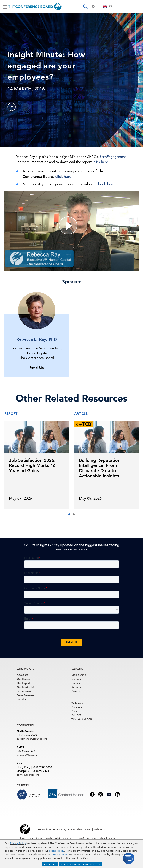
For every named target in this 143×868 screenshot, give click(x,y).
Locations (22, 699)
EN (108, 6)
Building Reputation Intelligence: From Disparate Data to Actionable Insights (100, 468)
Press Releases (25, 695)
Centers (76, 679)
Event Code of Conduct (80, 829)
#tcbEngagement (113, 157)
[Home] (35, 7)
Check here (105, 184)
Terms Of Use (45, 829)
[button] (69, 514)
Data (74, 711)
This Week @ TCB (82, 719)
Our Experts (24, 683)
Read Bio (37, 368)
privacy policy (60, 854)
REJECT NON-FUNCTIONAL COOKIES (80, 864)
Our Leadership (26, 687)
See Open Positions (35, 795)
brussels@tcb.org (27, 755)
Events (76, 691)
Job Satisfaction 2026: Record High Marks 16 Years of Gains (32, 465)
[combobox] (108, 7)
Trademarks (99, 829)
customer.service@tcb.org (32, 739)
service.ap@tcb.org (28, 775)
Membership (79, 675)
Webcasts (77, 703)
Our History (24, 679)
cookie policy (57, 851)
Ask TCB (77, 715)
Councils (76, 683)
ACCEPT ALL (50, 864)
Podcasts (77, 707)
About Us (22, 675)
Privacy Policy (18, 843)
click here (101, 162)
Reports (76, 687)
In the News (24, 691)
